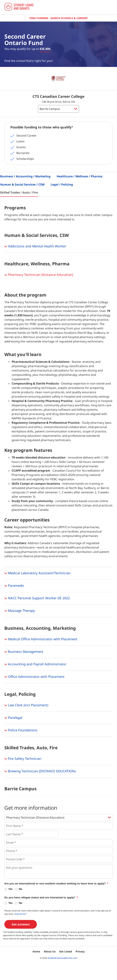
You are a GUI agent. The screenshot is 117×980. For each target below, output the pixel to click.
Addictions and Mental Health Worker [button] (35, 246)
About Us (50, 951)
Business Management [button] (24, 652)
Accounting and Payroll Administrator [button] (35, 664)
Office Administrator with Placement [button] (34, 677)
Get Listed (66, 951)
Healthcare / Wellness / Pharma (80, 176)
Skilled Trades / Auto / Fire (19, 192)
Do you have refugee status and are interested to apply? (41, 897)
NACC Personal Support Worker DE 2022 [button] (37, 598)
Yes (10, 889)
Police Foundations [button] (21, 730)
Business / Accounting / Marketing (25, 176)
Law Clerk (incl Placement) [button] (26, 705)
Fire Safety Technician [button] (23, 759)
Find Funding (39, 18)
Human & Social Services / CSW (22, 184)
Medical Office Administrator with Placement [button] (41, 639)
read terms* (20, 914)
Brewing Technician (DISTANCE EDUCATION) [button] (40, 771)
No (21, 889)
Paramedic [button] (14, 586)
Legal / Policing (62, 184)
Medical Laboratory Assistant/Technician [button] (37, 573)
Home (36, 951)
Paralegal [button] (13, 718)
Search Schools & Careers (69, 18)
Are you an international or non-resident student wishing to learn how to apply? (56, 884)
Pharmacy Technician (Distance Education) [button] (39, 275)
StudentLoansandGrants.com (62, 958)
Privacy (80, 951)
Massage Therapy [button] (20, 611)
